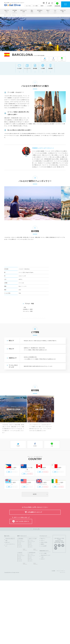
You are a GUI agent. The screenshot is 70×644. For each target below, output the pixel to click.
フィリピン (21, 581)
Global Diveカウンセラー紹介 (46, 597)
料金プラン (48, 12)
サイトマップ (62, 613)
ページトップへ (35, 570)
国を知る (32, 12)
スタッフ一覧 (28, 6)
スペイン (19, 15)
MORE (35, 535)
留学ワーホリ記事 (24, 12)
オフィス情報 (35, 6)
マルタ (20, 584)
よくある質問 (49, 6)
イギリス (20, 588)
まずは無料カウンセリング (35, 553)
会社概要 (53, 611)
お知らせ (43, 600)
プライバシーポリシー (61, 611)
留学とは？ (8, 583)
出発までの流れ (63, 12)
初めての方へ (7, 12)
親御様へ (42, 6)
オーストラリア (21, 582)
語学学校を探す (40, 12)
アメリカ (20, 586)
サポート (55, 12)
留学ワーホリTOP (8, 15)
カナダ (20, 585)
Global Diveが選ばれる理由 (10, 580)
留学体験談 (15, 12)
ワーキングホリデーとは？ (10, 586)
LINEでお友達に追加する (21, 562)
